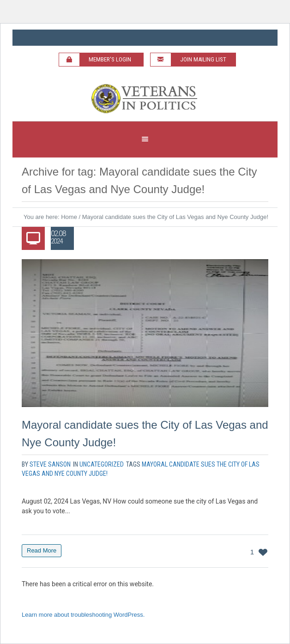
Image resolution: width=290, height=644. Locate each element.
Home (69, 217)
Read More (42, 550)
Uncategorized (102, 464)
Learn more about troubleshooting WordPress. (83, 615)
